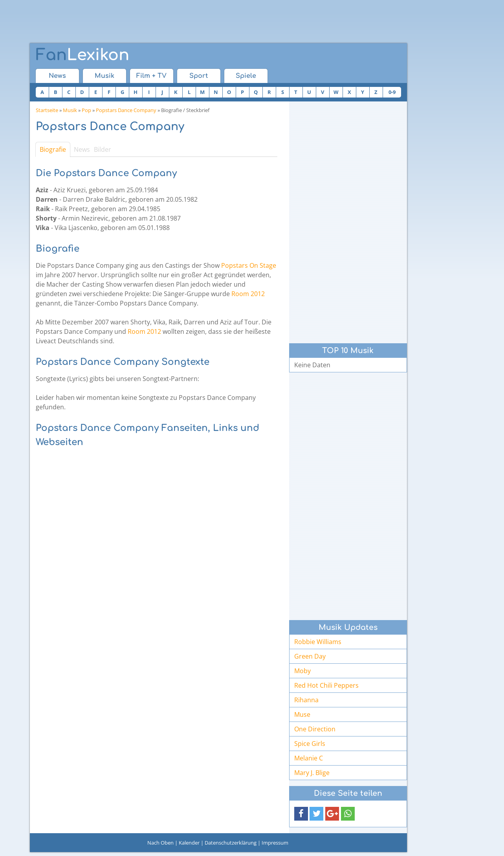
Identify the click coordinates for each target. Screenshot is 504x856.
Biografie (53, 149)
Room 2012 (248, 294)
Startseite (47, 110)
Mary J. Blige (312, 773)
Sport (199, 76)
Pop (86, 110)
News (57, 76)
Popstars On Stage (249, 265)
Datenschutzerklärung (231, 843)
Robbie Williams (318, 642)
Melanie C (309, 758)
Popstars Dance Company (126, 110)
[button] (301, 814)
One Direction (315, 729)
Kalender (189, 843)
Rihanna (306, 700)
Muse (302, 714)
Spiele (246, 76)
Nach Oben (160, 843)
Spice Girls (310, 744)
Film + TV (151, 76)
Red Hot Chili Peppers (326, 685)
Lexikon (82, 55)
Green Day (310, 656)
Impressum (275, 843)
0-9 (392, 92)
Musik (104, 76)
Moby (302, 671)
